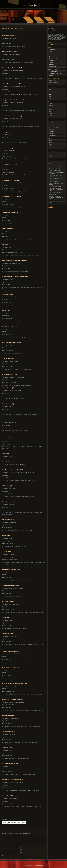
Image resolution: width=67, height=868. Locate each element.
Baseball (51, 104)
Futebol (51, 109)
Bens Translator (51, 209)
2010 (50, 99)
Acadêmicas (52, 157)
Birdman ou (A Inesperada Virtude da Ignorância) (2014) (56, 190)
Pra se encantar (52, 53)
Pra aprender (52, 64)
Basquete (51, 106)
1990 (50, 95)
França (51, 144)
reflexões (51, 132)
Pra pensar (51, 55)
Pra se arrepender (53, 66)
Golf (50, 111)
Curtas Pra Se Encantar (54, 82)
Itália (50, 146)
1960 (50, 91)
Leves (50, 153)
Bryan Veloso (23, 864)
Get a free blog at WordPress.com (6, 864)
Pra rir (50, 51)
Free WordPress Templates (39, 867)
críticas (51, 122)
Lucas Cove (52, 171)
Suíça (50, 148)
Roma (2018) (58, 165)
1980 (50, 93)
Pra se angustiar (52, 57)
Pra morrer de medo (53, 59)
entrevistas (51, 124)
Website (23, 855)
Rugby (51, 115)
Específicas (52, 155)
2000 (50, 97)
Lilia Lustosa (52, 165)
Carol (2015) (58, 193)
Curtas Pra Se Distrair (54, 84)
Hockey (51, 113)
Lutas (50, 108)
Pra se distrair (52, 49)
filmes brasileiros (53, 128)
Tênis (50, 117)
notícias (51, 130)
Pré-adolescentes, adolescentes (56, 73)
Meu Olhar (34, 5)
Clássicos (51, 75)
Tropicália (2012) (61, 163)
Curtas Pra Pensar (53, 80)
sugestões (51, 134)
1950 (50, 89)
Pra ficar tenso (52, 61)
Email (23, 852)
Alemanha (51, 140)
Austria (51, 142)
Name (23, 849)
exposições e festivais (54, 126)
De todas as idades (53, 71)
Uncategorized (52, 135)
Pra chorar (51, 63)
